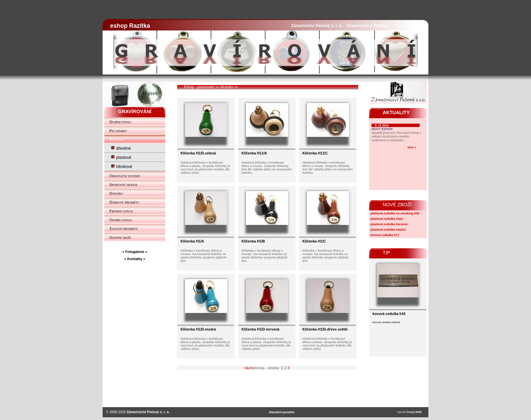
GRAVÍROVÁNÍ (135, 111)
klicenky (227, 87)
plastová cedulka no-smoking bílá (395, 213)
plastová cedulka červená (389, 224)
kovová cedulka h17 (385, 235)
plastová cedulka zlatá (387, 219)
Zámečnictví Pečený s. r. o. (148, 412)
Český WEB (414, 412)
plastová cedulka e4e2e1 (388, 230)
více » (412, 147)
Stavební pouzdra (282, 412)
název (249, 368)
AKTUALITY (396, 112)
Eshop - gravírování (199, 87)
